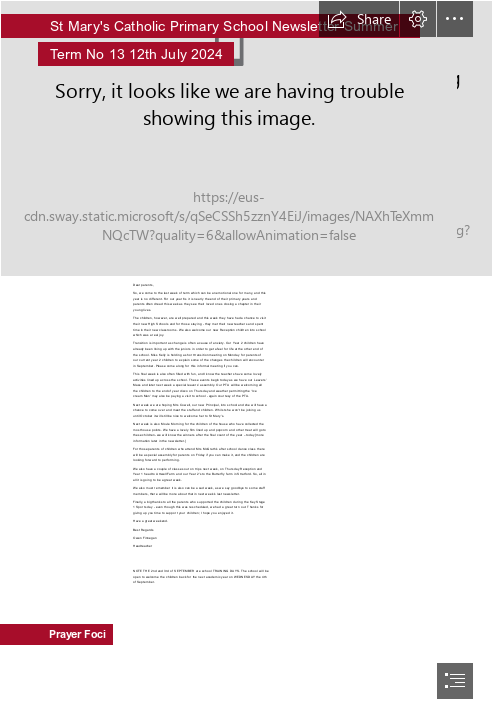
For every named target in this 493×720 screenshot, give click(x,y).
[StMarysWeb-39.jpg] (246, 138)
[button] (359, 19)
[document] (246, 360)
